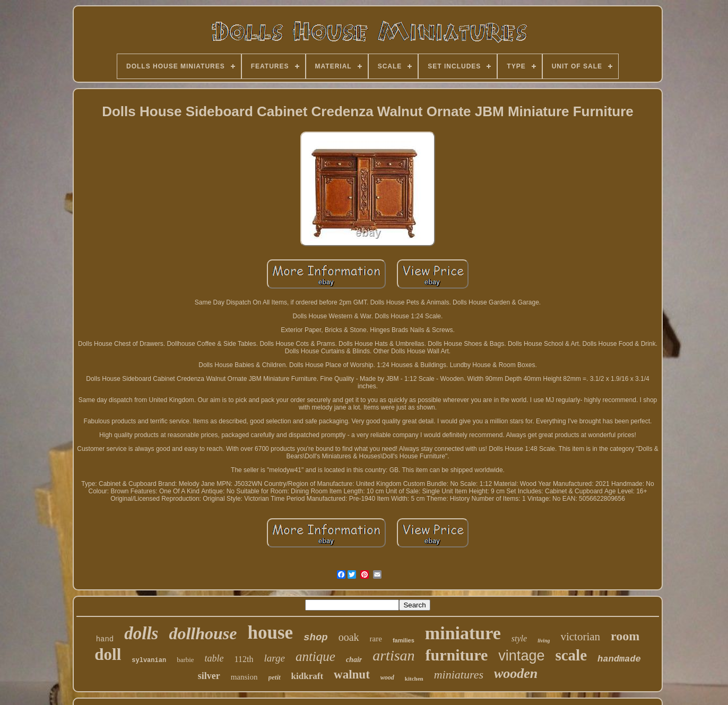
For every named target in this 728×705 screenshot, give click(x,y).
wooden (516, 673)
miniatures (459, 674)
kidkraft (307, 676)
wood (387, 677)
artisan (393, 655)
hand (105, 639)
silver (209, 676)
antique (315, 656)
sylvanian (149, 660)
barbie (185, 660)
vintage (521, 656)
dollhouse (203, 633)
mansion (244, 677)
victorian (580, 637)
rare (376, 639)
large (274, 658)
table (214, 658)
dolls (141, 633)
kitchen (414, 678)
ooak (349, 637)
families (404, 640)
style (519, 638)
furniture (457, 655)
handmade (619, 659)
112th (244, 659)
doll (108, 654)
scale (571, 655)
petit (275, 677)
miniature (463, 633)
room (625, 636)
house (270, 633)
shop (316, 638)
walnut (352, 674)
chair (354, 660)
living (544, 641)
